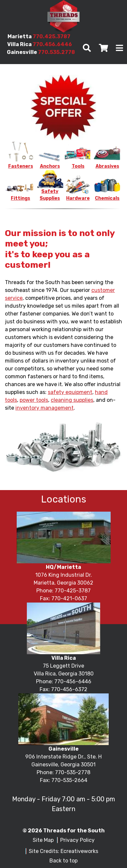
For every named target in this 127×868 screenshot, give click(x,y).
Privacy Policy (77, 840)
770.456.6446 (52, 44)
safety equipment (70, 392)
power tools (34, 400)
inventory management (45, 408)
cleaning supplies (72, 400)
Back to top (63, 861)
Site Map (43, 840)
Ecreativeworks (79, 851)
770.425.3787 (52, 36)
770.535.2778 (56, 52)
